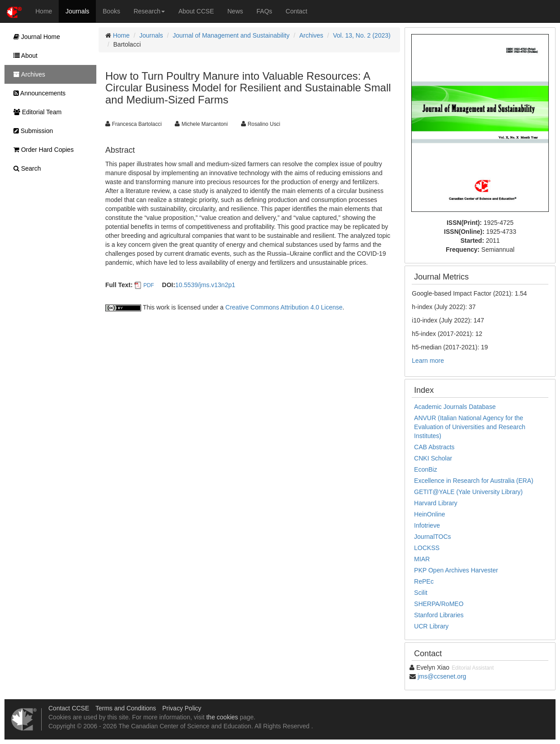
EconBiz (425, 469)
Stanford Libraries (439, 615)
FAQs (265, 11)
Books (111, 11)
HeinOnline (429, 514)
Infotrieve (427, 525)
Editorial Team (35, 112)
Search (25, 168)
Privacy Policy (182, 708)
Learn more (428, 361)
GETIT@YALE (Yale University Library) (468, 492)
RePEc (424, 581)
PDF (149, 285)
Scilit (421, 593)
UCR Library (431, 626)
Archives (311, 35)
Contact (297, 11)
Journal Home (34, 37)
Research (149, 11)
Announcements (37, 93)
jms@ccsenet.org (442, 676)
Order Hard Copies (41, 150)
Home (44, 11)
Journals (77, 11)
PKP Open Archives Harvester (456, 570)
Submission (31, 131)
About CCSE (196, 11)
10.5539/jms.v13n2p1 (205, 285)
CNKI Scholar (433, 458)
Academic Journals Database (455, 407)
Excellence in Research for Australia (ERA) (474, 481)
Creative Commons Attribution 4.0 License (284, 307)
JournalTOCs (432, 537)
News (235, 11)
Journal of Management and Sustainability (231, 35)
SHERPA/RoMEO (439, 604)
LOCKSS (427, 548)
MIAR (422, 559)
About (23, 56)
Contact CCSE (69, 708)
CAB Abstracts (434, 447)
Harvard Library (435, 503)
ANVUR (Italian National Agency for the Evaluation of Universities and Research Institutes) (470, 427)
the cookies (222, 717)
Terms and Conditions (126, 708)
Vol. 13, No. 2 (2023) (362, 35)
